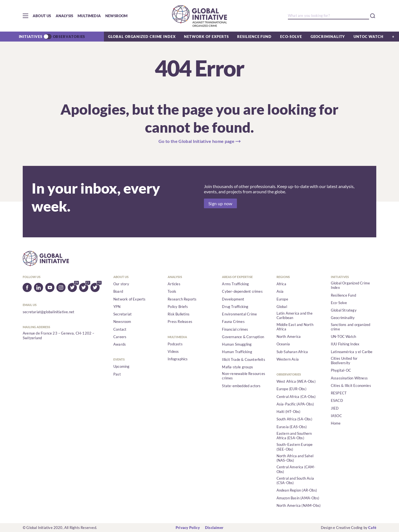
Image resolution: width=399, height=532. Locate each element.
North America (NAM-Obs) (299, 505)
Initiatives (31, 37)
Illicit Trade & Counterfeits (243, 359)
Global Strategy (344, 310)
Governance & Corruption (243, 337)
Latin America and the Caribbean (295, 315)
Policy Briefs (178, 307)
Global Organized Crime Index (142, 37)
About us (42, 16)
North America (289, 336)
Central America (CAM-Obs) (296, 469)
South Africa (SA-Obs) (294, 419)
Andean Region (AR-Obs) (297, 490)
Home (336, 423)
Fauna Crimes (233, 322)
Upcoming (122, 366)
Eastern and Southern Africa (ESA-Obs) (294, 436)
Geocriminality (328, 37)
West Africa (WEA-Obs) (296, 381)
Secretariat (122, 314)
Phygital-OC (341, 370)
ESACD (337, 400)
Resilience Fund (254, 37)
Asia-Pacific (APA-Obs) (295, 404)
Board (118, 291)
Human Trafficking (237, 352)
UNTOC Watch (369, 37)
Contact (120, 329)
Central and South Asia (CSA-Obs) (295, 480)
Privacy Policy (188, 528)
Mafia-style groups (237, 367)
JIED (335, 408)
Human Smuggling (237, 344)
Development (233, 299)
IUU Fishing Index (345, 344)
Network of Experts (206, 37)
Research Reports (182, 299)
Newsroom (117, 16)
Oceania (283, 344)
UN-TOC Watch (343, 336)
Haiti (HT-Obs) (289, 412)
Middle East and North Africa (295, 327)
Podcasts (175, 344)
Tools (172, 291)
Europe (282, 299)
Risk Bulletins (179, 314)
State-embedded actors (241, 386)
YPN (117, 307)
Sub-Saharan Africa (292, 352)
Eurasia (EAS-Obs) (292, 427)
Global (282, 307)
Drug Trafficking (235, 307)
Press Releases (180, 322)
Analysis (65, 16)
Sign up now (220, 203)
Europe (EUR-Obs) (291, 389)
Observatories (69, 37)
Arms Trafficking (235, 284)
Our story (121, 284)
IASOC (336, 416)
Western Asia (288, 359)
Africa (281, 284)
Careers (120, 337)
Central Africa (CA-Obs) (296, 397)
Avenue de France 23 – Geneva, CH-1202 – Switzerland (59, 335)
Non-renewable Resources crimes (244, 376)
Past (117, 374)
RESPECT (339, 393)
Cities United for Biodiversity (344, 361)
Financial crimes (235, 329)
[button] (25, 16)
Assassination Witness (349, 378)
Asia (280, 291)
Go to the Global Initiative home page (196, 141)
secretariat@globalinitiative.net (48, 312)
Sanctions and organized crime (351, 327)
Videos (173, 351)
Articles (174, 284)
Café (372, 528)
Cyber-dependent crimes (242, 291)
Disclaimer (214, 528)
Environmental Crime (239, 314)
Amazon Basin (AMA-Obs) (298, 498)
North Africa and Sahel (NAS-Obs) (295, 458)
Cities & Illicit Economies (351, 385)
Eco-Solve (291, 37)
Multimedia (89, 16)
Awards (120, 344)
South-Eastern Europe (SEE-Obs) (295, 447)
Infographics (178, 359)
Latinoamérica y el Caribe (352, 352)
